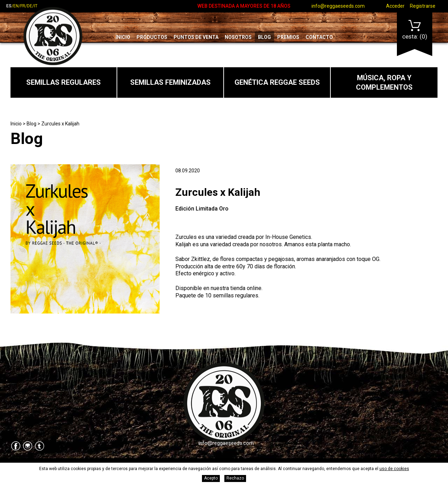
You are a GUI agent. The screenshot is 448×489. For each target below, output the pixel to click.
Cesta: (415, 30)
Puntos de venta (196, 37)
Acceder (395, 6)
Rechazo (235, 478)
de (30, 6)
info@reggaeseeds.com (338, 6)
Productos (152, 37)
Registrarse (423, 6)
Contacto (319, 37)
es (9, 6)
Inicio (123, 37)
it (36, 6)
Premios (288, 37)
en (16, 6)
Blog (264, 37)
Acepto (211, 478)
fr (23, 6)
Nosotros (238, 37)
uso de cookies (394, 469)
